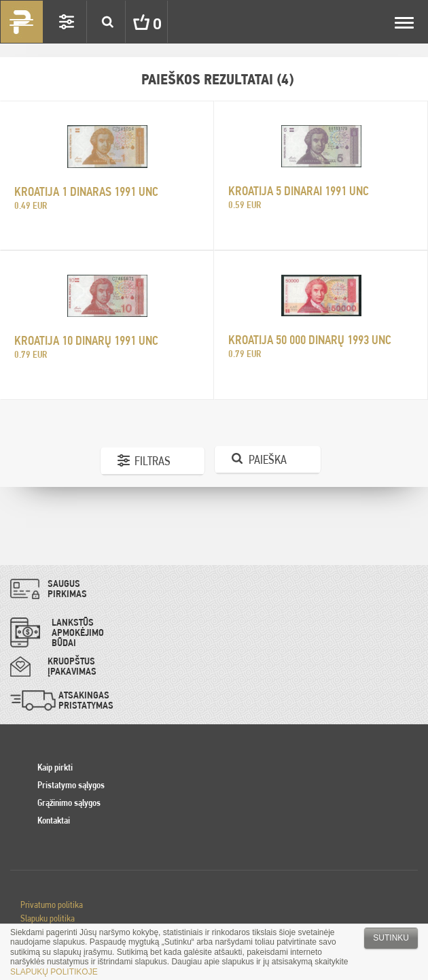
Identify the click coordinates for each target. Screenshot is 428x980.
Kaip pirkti (55, 767)
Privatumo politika (52, 905)
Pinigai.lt (22, 22)
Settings (67, 22)
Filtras (153, 461)
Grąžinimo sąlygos (69, 802)
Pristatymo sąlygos (71, 785)
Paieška (268, 459)
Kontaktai (54, 820)
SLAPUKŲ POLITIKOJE (54, 972)
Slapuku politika (48, 918)
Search (107, 22)
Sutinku (391, 938)
